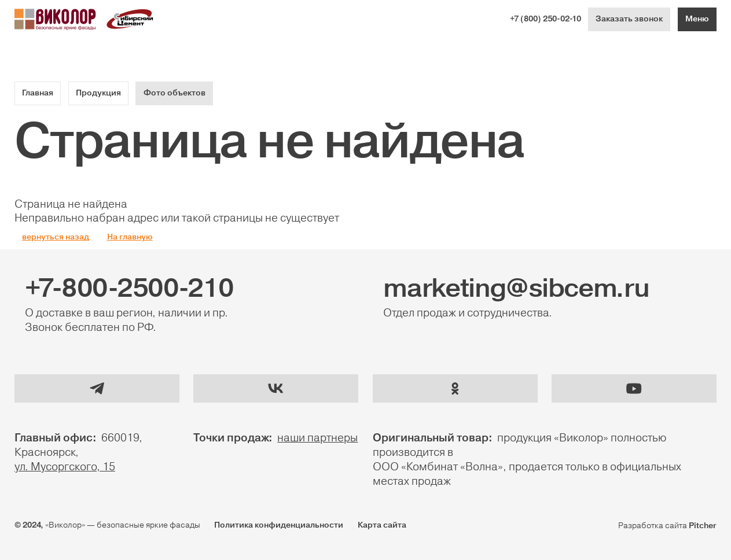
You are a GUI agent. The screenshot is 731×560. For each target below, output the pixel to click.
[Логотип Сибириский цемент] (130, 19)
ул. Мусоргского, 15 (65, 467)
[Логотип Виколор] (55, 19)
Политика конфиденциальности (279, 525)
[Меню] (697, 19)
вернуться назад (56, 237)
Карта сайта (382, 525)
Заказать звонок (629, 19)
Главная (38, 93)
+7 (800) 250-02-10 (546, 19)
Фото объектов (175, 93)
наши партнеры (317, 438)
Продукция (98, 93)
